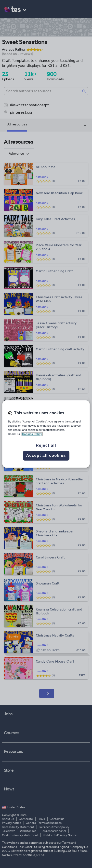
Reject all (46, 446)
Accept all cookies (46, 456)
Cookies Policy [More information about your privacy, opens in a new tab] (32, 434)
